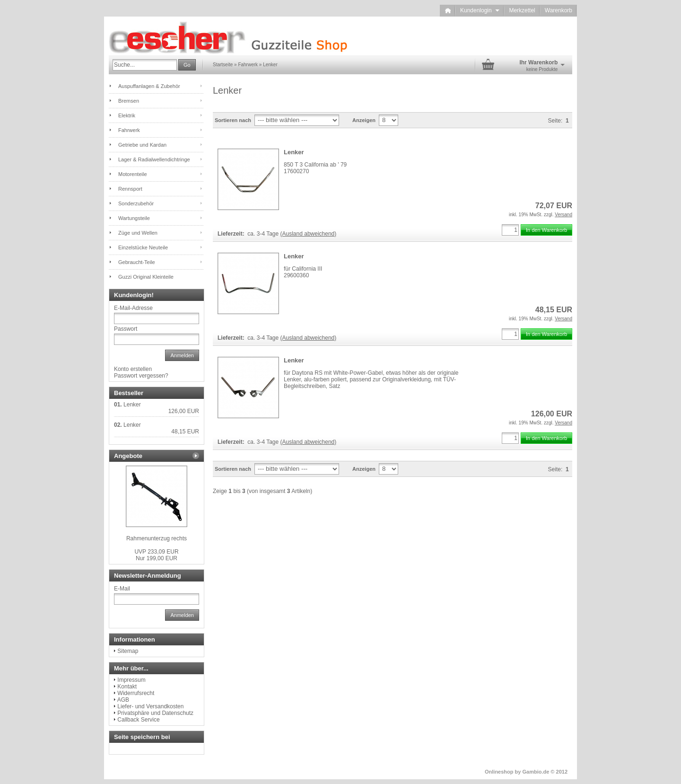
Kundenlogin (480, 10)
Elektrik (127, 115)
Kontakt (127, 687)
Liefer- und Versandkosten (150, 706)
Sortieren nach (233, 120)
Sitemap (128, 651)
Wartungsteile (134, 218)
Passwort (126, 329)
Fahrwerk (129, 130)
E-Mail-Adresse (133, 308)
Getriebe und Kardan (142, 145)
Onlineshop (499, 772)
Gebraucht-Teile (137, 262)
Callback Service (138, 720)
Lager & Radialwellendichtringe (154, 159)
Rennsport (130, 189)
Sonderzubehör (136, 203)
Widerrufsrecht (136, 693)
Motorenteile (133, 174)
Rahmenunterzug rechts (157, 538)
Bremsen (129, 101)
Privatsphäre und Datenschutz (155, 713)
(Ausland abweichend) (309, 234)
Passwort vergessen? (141, 376)
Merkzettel (522, 10)
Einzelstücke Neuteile (143, 247)
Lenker (294, 152)
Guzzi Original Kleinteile (146, 277)
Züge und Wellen (138, 233)
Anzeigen (364, 120)
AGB (123, 700)
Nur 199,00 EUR (156, 555)
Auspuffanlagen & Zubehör (149, 86)
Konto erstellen (133, 369)
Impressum (131, 680)
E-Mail (122, 589)
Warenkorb (559, 10)
